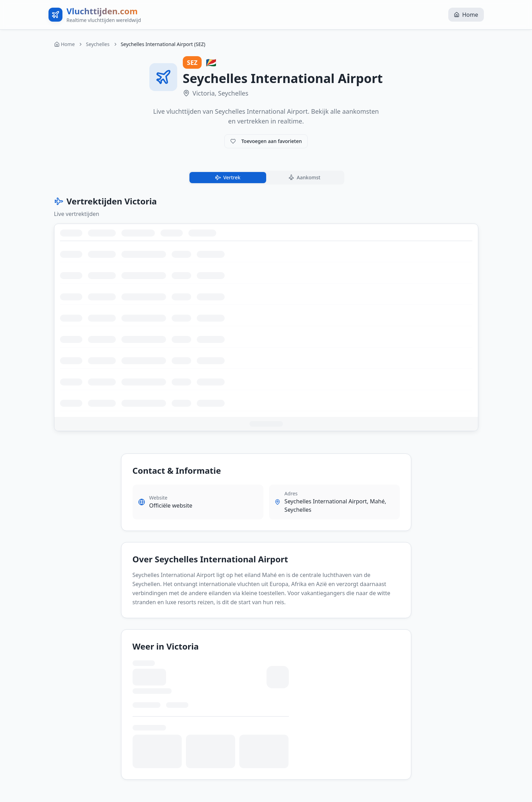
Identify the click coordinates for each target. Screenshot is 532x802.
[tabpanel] (266, 313)
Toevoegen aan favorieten (266, 141)
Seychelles (98, 44)
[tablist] (266, 178)
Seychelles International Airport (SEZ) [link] (163, 44)
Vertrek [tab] (227, 178)
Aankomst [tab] (304, 178)
